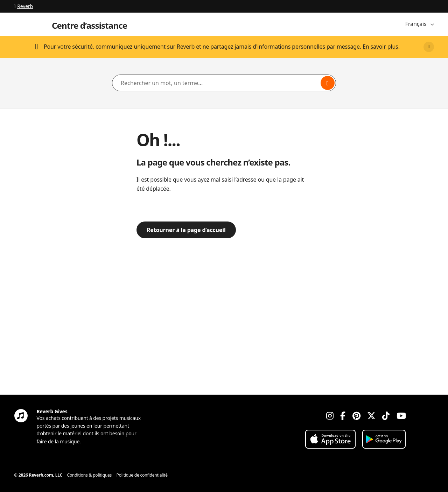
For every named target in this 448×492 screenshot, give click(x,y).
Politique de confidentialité (142, 475)
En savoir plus (380, 47)
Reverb (23, 6)
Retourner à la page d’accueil (186, 230)
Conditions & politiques (90, 475)
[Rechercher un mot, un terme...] (224, 83)
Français (417, 24)
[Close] (429, 47)
